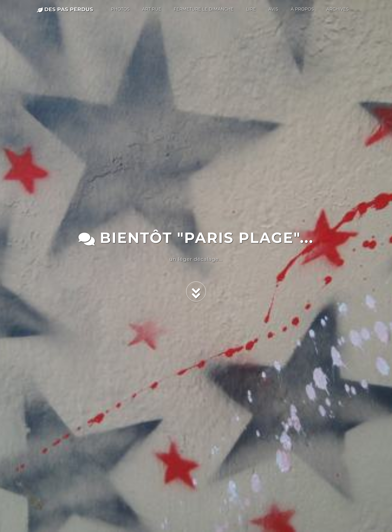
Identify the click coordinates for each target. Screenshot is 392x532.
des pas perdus (65, 9)
